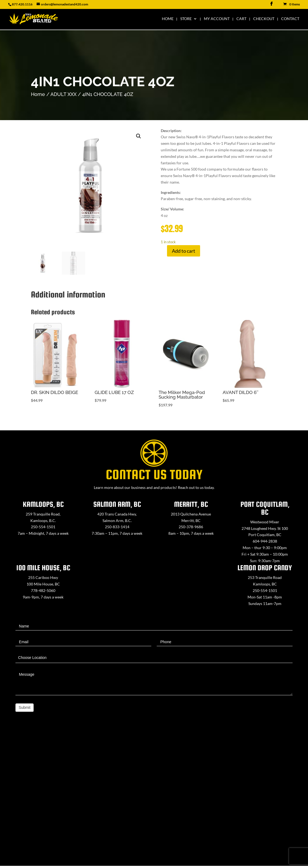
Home (168, 19)
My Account (217, 19)
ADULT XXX (63, 94)
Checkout (264, 19)
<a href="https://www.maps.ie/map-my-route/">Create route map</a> (154, 798)
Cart (241, 19)
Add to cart (184, 251)
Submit (25, 707)
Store (186, 19)
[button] (139, 136)
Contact (290, 19)
